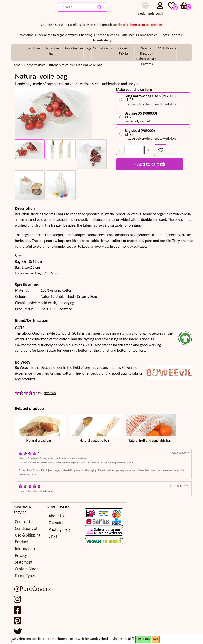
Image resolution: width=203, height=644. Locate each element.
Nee (156, 639)
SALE (161, 48)
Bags (88, 48)
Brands (171, 48)
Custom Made (27, 569)
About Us (56, 516)
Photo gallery (60, 530)
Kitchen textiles (61, 65)
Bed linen (33, 48)
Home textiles (74, 48)
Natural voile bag (89, 65)
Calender (56, 523)
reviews (50, 393)
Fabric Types (25, 576)
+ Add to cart (150, 164)
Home (16, 65)
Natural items (102, 48)
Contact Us (24, 522)
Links (53, 536)
